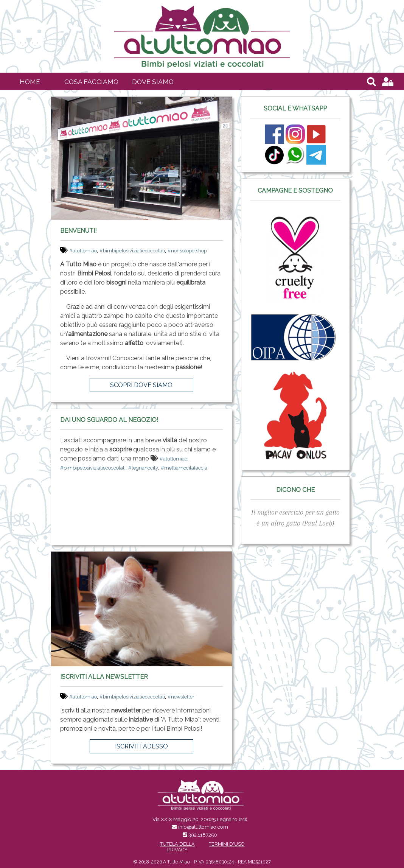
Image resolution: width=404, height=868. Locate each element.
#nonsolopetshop (187, 251)
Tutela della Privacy (177, 847)
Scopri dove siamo (141, 385)
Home (30, 82)
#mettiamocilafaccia (184, 468)
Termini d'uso (227, 844)
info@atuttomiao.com (203, 827)
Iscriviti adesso (141, 746)
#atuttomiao (83, 251)
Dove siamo (153, 82)
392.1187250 (203, 835)
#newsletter (181, 697)
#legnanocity (143, 468)
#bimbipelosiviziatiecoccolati (132, 251)
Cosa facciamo (91, 82)
